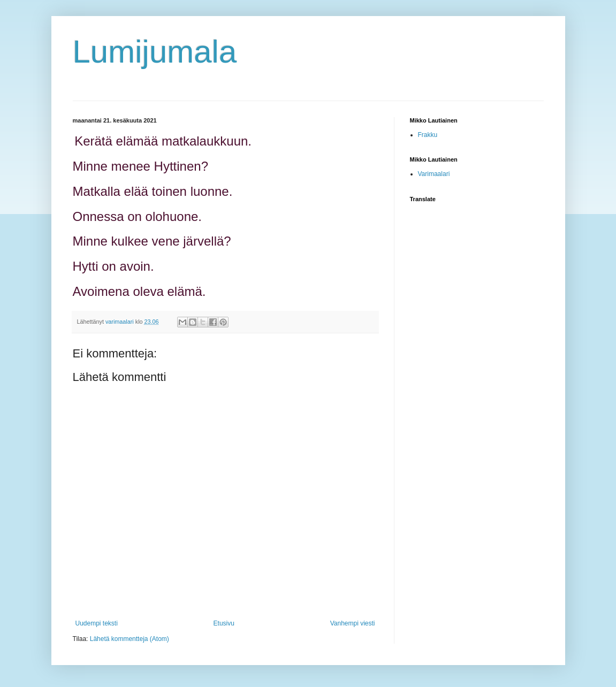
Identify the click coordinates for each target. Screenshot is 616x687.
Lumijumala (155, 52)
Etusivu (224, 623)
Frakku (428, 135)
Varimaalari (434, 174)
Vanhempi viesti (353, 623)
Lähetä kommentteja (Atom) (130, 639)
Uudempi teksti (97, 623)
